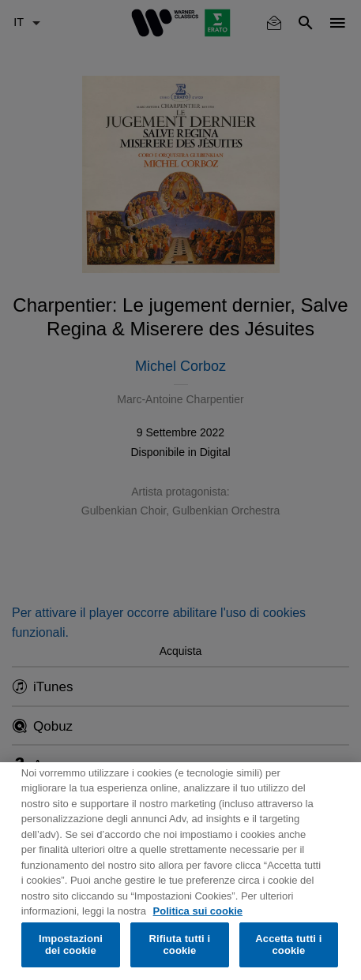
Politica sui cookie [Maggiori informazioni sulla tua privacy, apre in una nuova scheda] (198, 911)
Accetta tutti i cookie (288, 945)
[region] (180, 871)
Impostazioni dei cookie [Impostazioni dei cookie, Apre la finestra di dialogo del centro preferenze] (71, 945)
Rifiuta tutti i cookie (180, 945)
